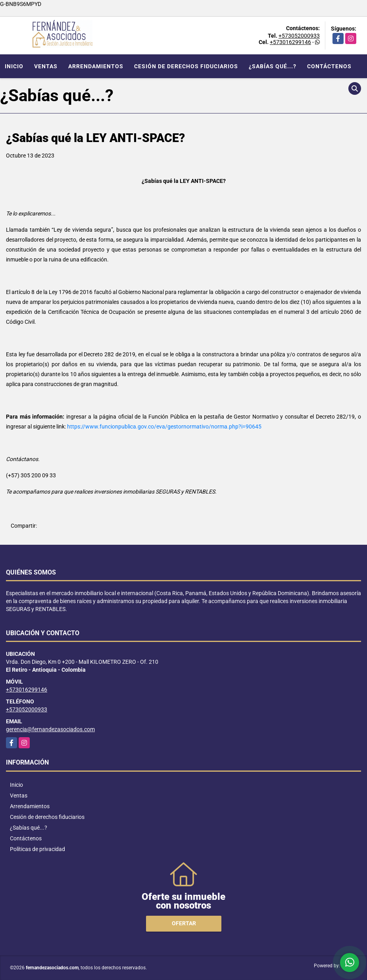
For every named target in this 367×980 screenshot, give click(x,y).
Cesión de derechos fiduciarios (186, 66)
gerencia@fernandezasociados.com (50, 729)
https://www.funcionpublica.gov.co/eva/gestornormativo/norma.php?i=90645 (164, 427)
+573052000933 (299, 36)
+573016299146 (290, 42)
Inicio (14, 66)
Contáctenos (329, 66)
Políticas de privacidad (37, 849)
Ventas (46, 66)
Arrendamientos (96, 66)
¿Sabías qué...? (273, 66)
